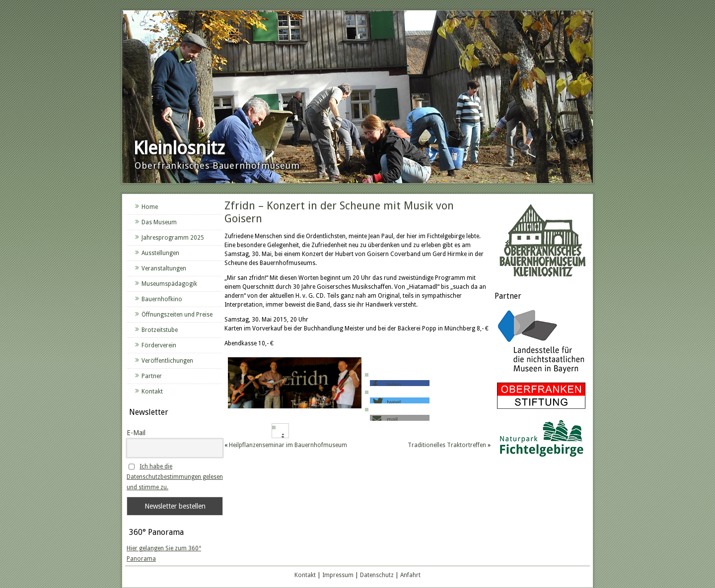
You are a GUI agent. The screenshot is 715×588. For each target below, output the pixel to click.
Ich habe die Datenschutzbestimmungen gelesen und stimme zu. (175, 477)
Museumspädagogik (169, 284)
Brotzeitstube (160, 330)
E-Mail (136, 433)
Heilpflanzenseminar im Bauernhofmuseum (288, 445)
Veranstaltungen (164, 268)
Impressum (338, 575)
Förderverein (159, 345)
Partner (152, 376)
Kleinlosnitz (179, 148)
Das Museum (159, 222)
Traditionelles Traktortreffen (447, 445)
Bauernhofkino (162, 299)
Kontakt (152, 392)
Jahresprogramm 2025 (173, 238)
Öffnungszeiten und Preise (177, 315)
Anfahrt (410, 575)
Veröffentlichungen (167, 361)
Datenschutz (377, 575)
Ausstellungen (160, 253)
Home (150, 207)
